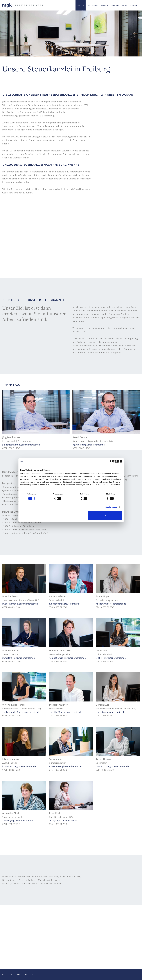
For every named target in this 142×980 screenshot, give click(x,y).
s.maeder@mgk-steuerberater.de (65, 766)
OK (105, 516)
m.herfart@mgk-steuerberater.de (19, 658)
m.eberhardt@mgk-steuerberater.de (20, 604)
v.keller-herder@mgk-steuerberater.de (21, 712)
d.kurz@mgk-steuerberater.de (110, 712)
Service (104, 5)
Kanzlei (80, 5)
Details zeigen (111, 507)
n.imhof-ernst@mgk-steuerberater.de (67, 658)
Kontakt (134, 5)
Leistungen (93, 5)
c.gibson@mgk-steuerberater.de (65, 604)
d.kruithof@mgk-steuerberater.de (65, 712)
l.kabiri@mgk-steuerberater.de (111, 658)
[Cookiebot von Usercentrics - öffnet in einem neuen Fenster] (112, 461)
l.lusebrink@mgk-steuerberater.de (19, 766)
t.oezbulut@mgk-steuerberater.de (112, 766)
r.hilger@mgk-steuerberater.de (111, 604)
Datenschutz (8, 975)
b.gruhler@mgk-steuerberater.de (89, 445)
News (125, 5)
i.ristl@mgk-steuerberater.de (63, 820)
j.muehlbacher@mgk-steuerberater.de (21, 445)
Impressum (22, 975)
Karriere (115, 5)
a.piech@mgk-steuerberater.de (17, 820)
